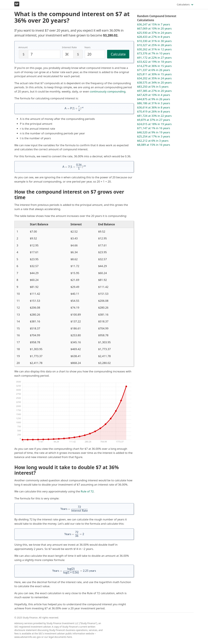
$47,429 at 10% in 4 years (154, 95)
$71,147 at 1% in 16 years (154, 128)
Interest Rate (69, 47)
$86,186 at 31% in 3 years (154, 103)
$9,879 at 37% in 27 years (154, 120)
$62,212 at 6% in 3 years (153, 141)
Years (87, 47)
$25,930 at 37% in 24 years (154, 33)
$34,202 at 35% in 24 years (154, 78)
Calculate (118, 54)
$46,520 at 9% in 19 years (154, 132)
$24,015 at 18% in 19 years (154, 124)
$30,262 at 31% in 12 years (154, 49)
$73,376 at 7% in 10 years (154, 53)
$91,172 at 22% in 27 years (154, 58)
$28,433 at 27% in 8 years (154, 37)
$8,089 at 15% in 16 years (154, 145)
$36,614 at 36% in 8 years (154, 107)
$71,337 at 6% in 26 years (154, 70)
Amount (23, 47)
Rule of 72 (87, 491)
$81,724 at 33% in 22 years (154, 116)
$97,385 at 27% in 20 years (154, 91)
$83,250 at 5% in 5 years (153, 87)
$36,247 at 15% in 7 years (154, 24)
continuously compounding (108, 91)
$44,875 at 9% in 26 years (154, 99)
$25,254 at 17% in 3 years (154, 136)
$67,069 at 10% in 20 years (154, 28)
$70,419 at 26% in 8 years (154, 111)
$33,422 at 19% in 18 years (154, 62)
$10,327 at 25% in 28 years (154, 45)
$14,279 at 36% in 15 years (154, 66)
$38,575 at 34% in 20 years (154, 82)
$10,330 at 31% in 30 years (154, 41)
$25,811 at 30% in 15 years (154, 74)
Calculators (183, 4)
